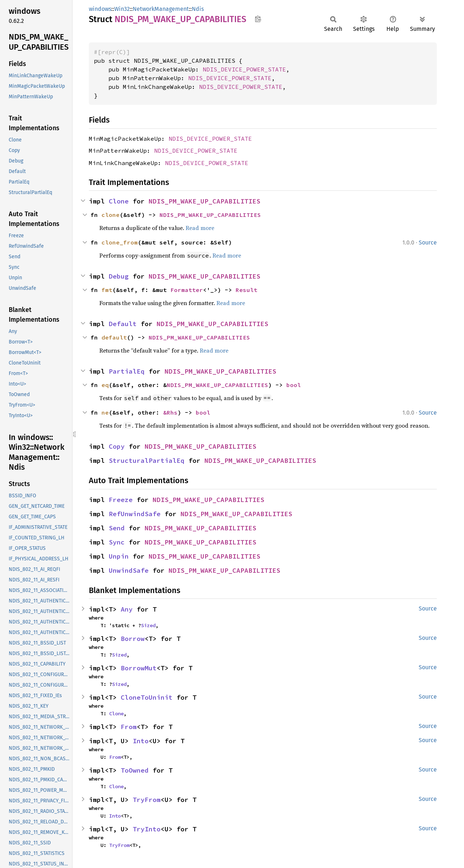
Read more (200, 228)
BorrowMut (139, 668)
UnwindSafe (129, 570)
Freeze (121, 500)
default (114, 337)
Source (428, 242)
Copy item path (258, 19)
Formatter (187, 290)
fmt (107, 290)
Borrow (133, 639)
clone (111, 215)
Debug (119, 276)
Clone (119, 201)
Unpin (119, 556)
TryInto (147, 829)
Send (117, 528)
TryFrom (147, 800)
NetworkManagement (161, 9)
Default (123, 324)
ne (105, 412)
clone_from (120, 242)
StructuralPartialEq (147, 460)
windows (100, 9)
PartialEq (127, 371)
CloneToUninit (147, 697)
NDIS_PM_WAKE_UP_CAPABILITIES (204, 201)
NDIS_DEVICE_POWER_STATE (244, 69)
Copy (117, 446)
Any (127, 609)
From (129, 727)
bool (294, 385)
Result (246, 290)
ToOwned (135, 770)
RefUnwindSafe (135, 514)
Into (141, 741)
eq (105, 385)
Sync (117, 542)
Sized (148, 625)
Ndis (198, 9)
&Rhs (170, 412)
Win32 (122, 9)
